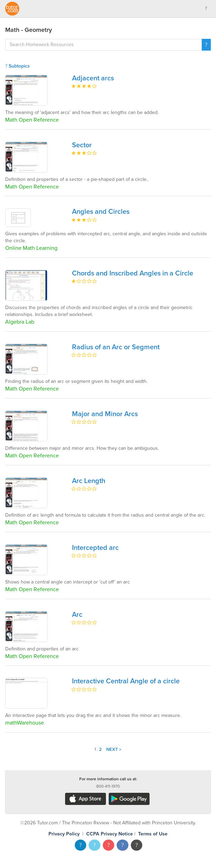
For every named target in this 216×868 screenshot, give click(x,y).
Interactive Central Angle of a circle (126, 681)
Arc (77, 615)
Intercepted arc (95, 548)
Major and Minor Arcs (105, 414)
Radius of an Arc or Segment (116, 347)
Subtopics (17, 66)
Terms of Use (153, 834)
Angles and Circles (101, 212)
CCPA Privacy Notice (110, 834)
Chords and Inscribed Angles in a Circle (133, 273)
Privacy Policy (64, 834)
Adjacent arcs (93, 78)
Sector (82, 145)
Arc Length (89, 481)
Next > (114, 749)
